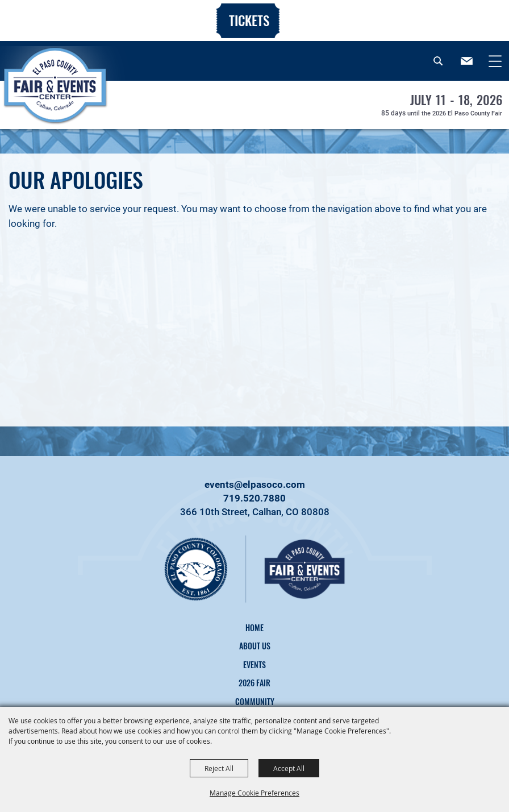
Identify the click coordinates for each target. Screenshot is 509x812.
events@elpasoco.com (255, 484)
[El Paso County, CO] (66, 99)
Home (254, 627)
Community (255, 701)
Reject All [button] (219, 768)
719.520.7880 (254, 498)
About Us (255, 646)
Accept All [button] (289, 768)
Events (254, 664)
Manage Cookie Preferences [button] (254, 793)
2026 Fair (254, 683)
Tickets (249, 20)
